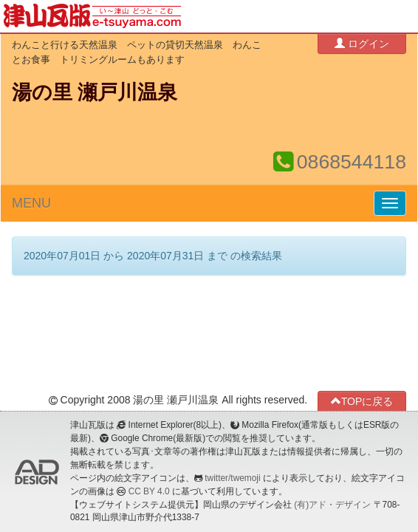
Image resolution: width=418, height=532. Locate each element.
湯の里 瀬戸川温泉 (95, 92)
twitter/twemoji (232, 478)
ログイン (362, 43)
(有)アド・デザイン (332, 505)
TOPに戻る (362, 401)
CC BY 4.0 (149, 491)
